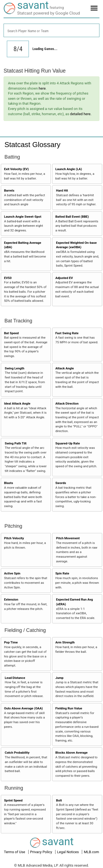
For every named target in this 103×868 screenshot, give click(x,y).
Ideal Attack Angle (17, 403)
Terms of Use (15, 852)
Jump (59, 678)
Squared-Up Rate (67, 443)
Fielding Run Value (69, 708)
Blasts (9, 483)
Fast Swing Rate (67, 333)
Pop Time (11, 642)
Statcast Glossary (32, 145)
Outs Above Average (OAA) (23, 708)
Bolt (59, 800)
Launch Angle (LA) (69, 169)
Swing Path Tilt (16, 443)
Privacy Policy (42, 852)
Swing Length (14, 368)
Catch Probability (17, 753)
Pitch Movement (68, 538)
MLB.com (91, 852)
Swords (61, 483)
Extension (11, 599)
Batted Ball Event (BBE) (72, 217)
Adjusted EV (64, 278)
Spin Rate (62, 573)
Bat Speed (12, 333)
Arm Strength (65, 642)
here (42, 88)
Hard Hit (62, 190)
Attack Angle (64, 368)
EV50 (8, 278)
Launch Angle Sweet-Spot (23, 217)
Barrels (9, 190)
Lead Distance (15, 678)
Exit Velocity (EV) (16, 169)
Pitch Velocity (14, 538)
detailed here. (81, 114)
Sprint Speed (13, 800)
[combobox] (51, 30)
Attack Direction (67, 403)
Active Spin (12, 573)
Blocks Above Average (71, 753)
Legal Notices (68, 852)
